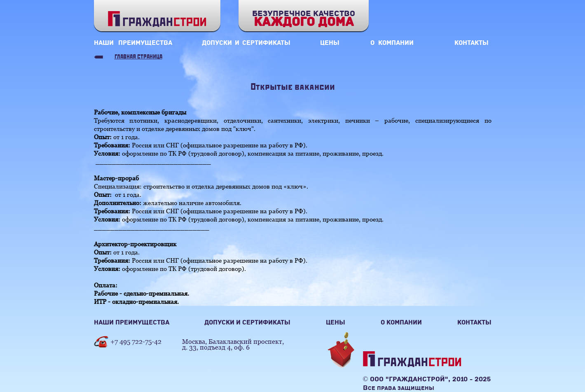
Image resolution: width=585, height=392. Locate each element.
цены (330, 43)
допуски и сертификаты (246, 43)
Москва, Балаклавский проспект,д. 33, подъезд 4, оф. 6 (233, 344)
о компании (392, 43)
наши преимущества (133, 43)
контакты (472, 43)
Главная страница (138, 57)
